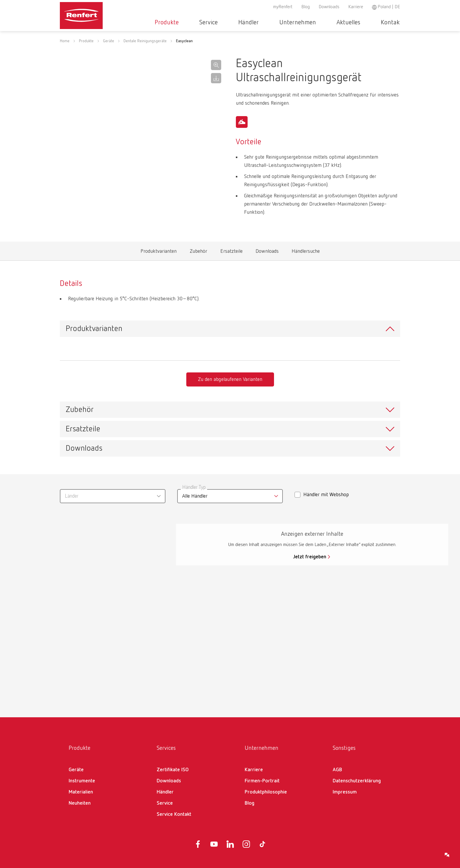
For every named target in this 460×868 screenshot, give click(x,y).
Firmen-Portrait (262, 781)
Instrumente (82, 781)
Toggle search (397, 23)
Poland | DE (389, 7)
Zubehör (199, 253)
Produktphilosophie (266, 792)
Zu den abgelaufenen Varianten (230, 379)
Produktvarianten (159, 253)
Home (65, 49)
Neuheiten (80, 803)
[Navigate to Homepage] (99, 13)
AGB (337, 770)
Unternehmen (301, 23)
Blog (306, 7)
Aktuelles (343, 23)
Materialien (81, 792)
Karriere (356, 7)
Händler (261, 23)
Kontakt (377, 23)
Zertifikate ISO (173, 770)
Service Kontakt (174, 814)
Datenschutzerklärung (357, 781)
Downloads (329, 7)
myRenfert (283, 7)
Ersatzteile (231, 253)
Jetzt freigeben (310, 557)
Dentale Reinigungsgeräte (145, 49)
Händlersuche (306, 253)
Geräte (109, 49)
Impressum (345, 792)
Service (230, 23)
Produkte (197, 23)
